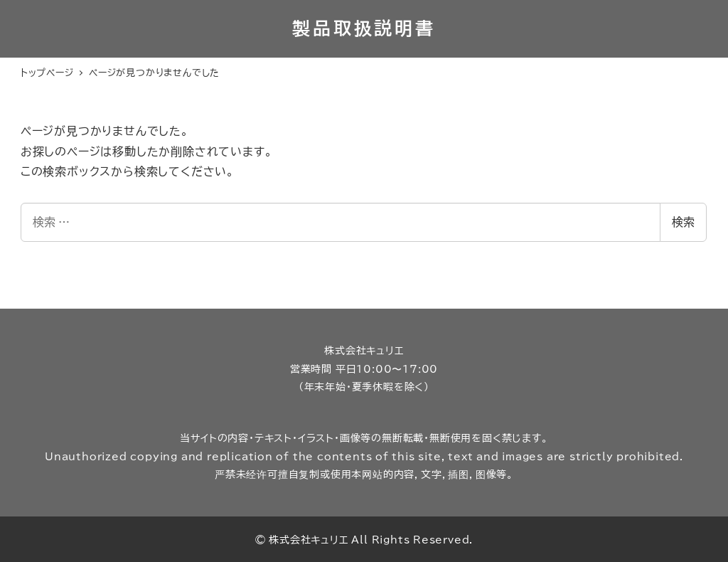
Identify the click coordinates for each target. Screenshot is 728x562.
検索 (683, 222)
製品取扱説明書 (364, 28)
